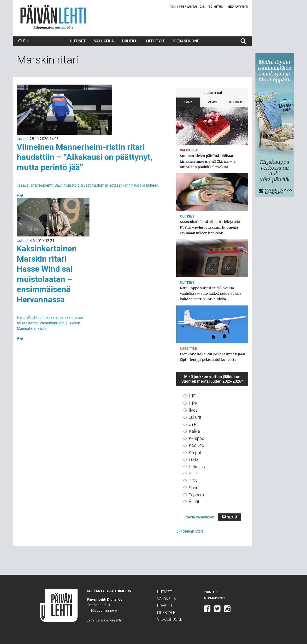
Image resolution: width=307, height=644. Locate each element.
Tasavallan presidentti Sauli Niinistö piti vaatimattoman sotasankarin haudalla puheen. (88, 185)
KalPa (194, 431)
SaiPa (194, 474)
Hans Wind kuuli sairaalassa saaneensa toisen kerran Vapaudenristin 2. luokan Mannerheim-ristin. (50, 323)
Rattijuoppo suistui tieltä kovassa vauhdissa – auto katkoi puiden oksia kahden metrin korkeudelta (211, 293)
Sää (24, 41)
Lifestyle (155, 41)
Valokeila (104, 41)
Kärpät (195, 452)
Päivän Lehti (53, 17)
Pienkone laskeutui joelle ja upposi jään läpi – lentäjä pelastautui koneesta (213, 357)
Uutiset (78, 41)
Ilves (193, 410)
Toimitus (216, 7)
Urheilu (130, 41)
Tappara (196, 495)
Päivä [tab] (188, 102)
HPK (193, 403)
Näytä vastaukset (200, 517)
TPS (193, 481)
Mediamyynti (238, 7)
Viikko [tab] (212, 102)
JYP (193, 424)
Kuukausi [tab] (236, 102)
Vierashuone (186, 41)
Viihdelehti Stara (190, 531)
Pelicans (197, 467)
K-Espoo (197, 438)
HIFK (194, 396)
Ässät (194, 502)
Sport (194, 488)
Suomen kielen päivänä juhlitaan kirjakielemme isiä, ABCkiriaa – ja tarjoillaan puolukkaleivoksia (208, 161)
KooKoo (196, 445)
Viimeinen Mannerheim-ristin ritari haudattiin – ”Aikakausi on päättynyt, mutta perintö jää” (85, 157)
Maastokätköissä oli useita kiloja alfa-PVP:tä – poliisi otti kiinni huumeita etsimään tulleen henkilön (211, 227)
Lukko (194, 459)
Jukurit (195, 417)
